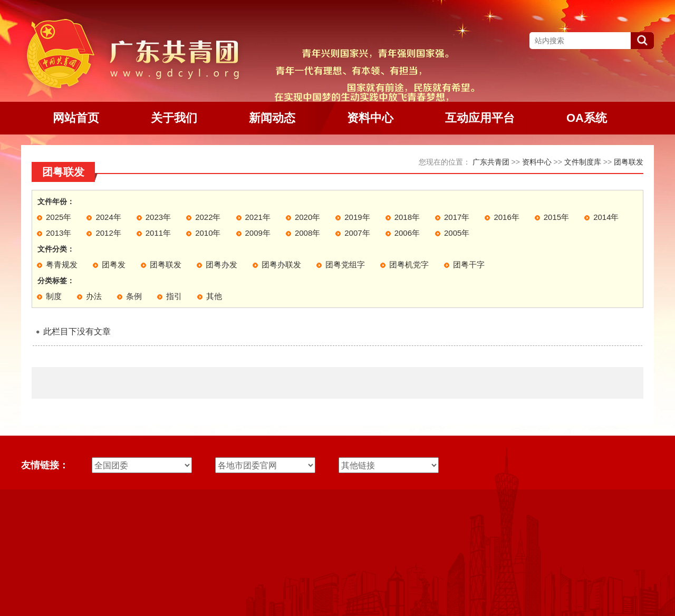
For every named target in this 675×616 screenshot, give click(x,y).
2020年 (307, 217)
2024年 (108, 217)
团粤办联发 (281, 264)
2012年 (108, 233)
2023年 (158, 217)
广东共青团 (491, 162)
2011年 (158, 233)
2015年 (556, 217)
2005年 (457, 233)
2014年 (606, 217)
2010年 (208, 233)
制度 (54, 296)
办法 (94, 296)
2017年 (457, 217)
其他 (214, 296)
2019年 (357, 217)
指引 (174, 296)
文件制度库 (583, 162)
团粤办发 (221, 264)
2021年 (258, 217)
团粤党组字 (345, 264)
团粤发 (114, 264)
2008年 (307, 233)
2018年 (407, 217)
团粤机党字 (409, 264)
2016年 (506, 217)
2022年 (208, 217)
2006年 (407, 233)
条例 (134, 296)
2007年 (357, 233)
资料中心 (537, 162)
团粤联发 (629, 162)
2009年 (258, 233)
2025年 (59, 217)
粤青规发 (62, 264)
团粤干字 (469, 264)
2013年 (59, 233)
